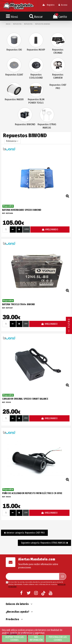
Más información (36, 638)
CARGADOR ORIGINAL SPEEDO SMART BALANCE (25, 399)
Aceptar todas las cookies (14, 638)
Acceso (63, 5)
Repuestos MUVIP (36, 50)
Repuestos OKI (14, 50)
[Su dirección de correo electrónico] (32, 576)
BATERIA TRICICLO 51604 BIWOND (19, 304)
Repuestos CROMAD (58, 51)
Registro (48, 5)
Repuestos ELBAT (14, 75)
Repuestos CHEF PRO (58, 86)
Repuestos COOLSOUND (36, 76)
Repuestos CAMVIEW (58, 76)
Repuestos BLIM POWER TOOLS (36, 101)
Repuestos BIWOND (25, 124)
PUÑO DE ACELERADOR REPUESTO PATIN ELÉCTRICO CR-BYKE (32, 493)
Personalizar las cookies (58, 638)
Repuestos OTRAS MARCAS (47, 126)
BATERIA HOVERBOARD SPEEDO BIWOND (22, 210)
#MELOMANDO (50, 230)
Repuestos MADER (14, 99)
